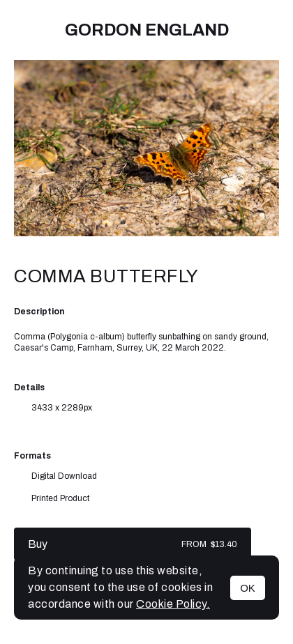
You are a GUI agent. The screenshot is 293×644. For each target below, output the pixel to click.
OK (248, 588)
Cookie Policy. (173, 604)
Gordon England (147, 30)
